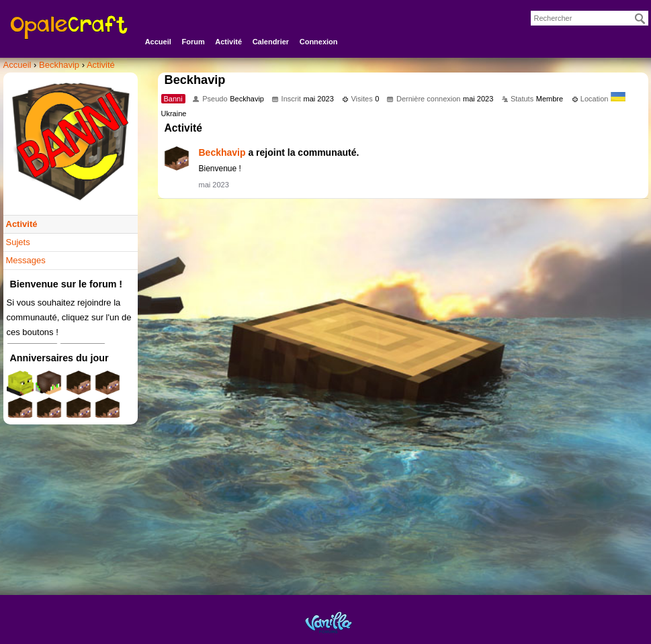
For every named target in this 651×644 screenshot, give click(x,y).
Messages (26, 260)
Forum (193, 42)
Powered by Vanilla (329, 622)
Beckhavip (222, 152)
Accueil (158, 42)
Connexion (319, 42)
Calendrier (271, 42)
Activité (228, 42)
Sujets (18, 242)
